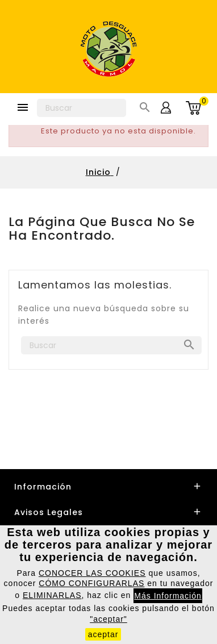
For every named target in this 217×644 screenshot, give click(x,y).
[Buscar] (82, 108)
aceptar (103, 634)
